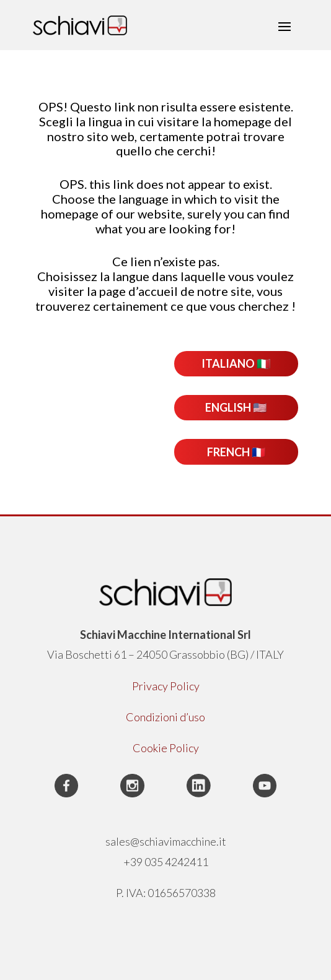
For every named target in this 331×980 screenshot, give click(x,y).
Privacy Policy (166, 686)
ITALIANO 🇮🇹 (236, 363)
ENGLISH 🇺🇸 (236, 407)
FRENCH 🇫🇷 (236, 452)
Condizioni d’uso (165, 717)
